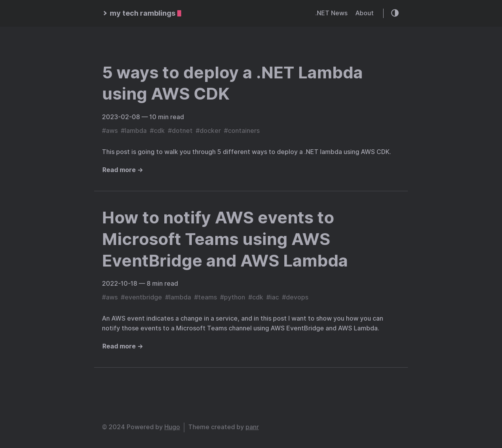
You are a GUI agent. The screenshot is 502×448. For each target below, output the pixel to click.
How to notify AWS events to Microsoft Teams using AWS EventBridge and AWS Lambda (225, 239)
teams (207, 297)
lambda (136, 131)
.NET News (331, 13)
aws (112, 131)
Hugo (172, 427)
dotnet (182, 131)
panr (252, 427)
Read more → (123, 170)
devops (297, 297)
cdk (159, 131)
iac (275, 297)
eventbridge (143, 297)
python (235, 297)
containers (244, 131)
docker (210, 131)
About (365, 13)
